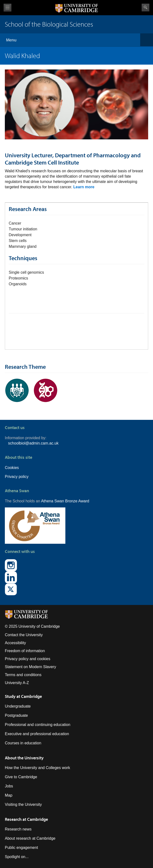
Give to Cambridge (21, 777)
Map (9, 795)
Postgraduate (16, 715)
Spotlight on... (17, 857)
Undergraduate (18, 706)
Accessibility (15, 643)
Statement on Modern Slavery (31, 667)
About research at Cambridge (30, 838)
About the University (24, 758)
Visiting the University (23, 804)
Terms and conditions (23, 675)
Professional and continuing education (38, 725)
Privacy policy (17, 477)
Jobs (9, 786)
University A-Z (17, 683)
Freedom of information (25, 651)
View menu (8, 8)
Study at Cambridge (23, 696)
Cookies (12, 468)
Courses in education (23, 743)
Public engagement (21, 848)
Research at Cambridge (26, 819)
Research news (18, 829)
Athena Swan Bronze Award (65, 501)
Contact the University (24, 635)
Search (145, 8)
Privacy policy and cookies (28, 659)
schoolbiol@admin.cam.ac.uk (33, 443)
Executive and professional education (37, 734)
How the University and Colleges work (37, 768)
